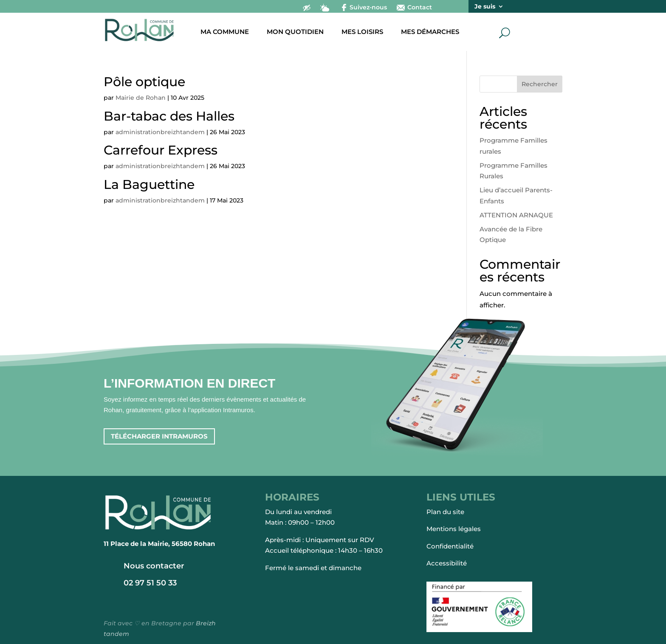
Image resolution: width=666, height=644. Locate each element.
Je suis (485, 7)
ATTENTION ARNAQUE (516, 215)
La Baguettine (149, 184)
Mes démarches (430, 32)
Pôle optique (144, 82)
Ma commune (225, 32)
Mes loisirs (362, 32)
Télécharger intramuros (159, 436)
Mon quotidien (295, 32)
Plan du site (445, 512)
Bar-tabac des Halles (169, 116)
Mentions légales (454, 529)
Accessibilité (447, 563)
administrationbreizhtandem (160, 132)
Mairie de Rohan (141, 98)
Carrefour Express (161, 150)
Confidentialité (450, 546)
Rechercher (540, 84)
